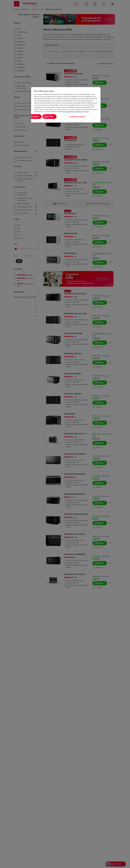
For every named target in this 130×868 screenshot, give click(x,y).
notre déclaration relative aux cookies (76, 112)
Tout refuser (62, 117)
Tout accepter (43, 117)
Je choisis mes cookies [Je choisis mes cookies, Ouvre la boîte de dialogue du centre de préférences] (87, 117)
